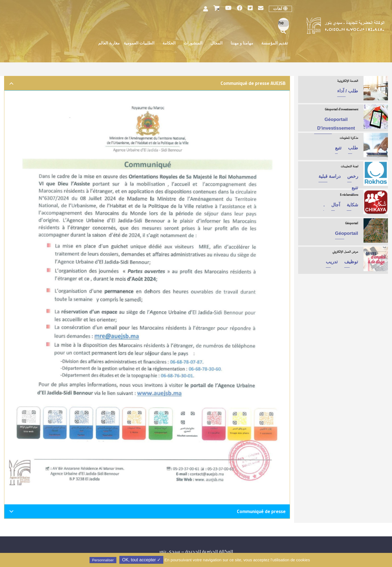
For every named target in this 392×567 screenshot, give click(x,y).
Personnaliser (103, 560)
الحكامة (169, 44)
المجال (216, 44)
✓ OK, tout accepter (141, 560)
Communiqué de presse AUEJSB (146, 85)
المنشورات (193, 44)
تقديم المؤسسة (275, 44)
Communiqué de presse (146, 513)
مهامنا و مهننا (242, 44)
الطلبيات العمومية (139, 44)
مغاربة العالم (109, 44)
